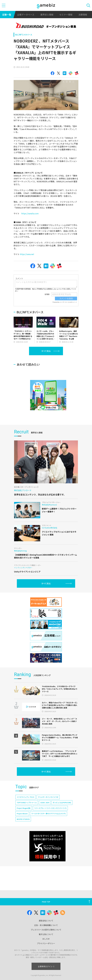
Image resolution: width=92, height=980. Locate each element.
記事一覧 (7, 15)
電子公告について (46, 934)
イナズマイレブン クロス (26, 797)
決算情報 (83, 15)
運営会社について (46, 921)
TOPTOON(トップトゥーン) (27, 803)
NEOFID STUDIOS (23, 819)
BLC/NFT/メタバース (24, 35)
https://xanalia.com (30, 213)
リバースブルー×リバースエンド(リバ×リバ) (50, 808)
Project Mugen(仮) (24, 808)
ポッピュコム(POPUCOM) (62, 803)
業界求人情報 (47, 15)
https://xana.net (27, 254)
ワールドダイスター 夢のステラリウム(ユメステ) (49, 814)
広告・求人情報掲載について (46, 925)
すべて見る (46, 351)
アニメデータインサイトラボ (48, 797)
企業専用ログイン (46, 966)
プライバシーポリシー (46, 943)
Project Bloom (22, 814)
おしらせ (46, 939)
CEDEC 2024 (45, 803)
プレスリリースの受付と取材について (46, 930)
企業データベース (26, 15)
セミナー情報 (66, 15)
